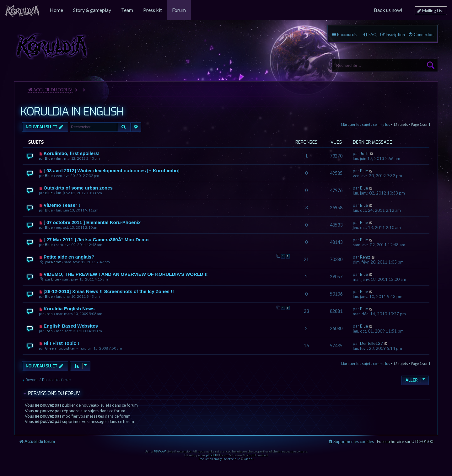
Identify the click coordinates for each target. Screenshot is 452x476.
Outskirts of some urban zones (78, 188)
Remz (56, 262)
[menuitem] (22, 10)
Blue (49, 158)
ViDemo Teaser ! (62, 205)
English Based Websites (71, 326)
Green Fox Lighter (60, 348)
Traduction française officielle (219, 459)
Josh (364, 153)
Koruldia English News (69, 309)
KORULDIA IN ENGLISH (72, 112)
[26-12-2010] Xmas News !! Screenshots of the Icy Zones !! (109, 291)
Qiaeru (249, 459)
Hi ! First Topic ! (61, 343)
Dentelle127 (371, 343)
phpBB (211, 455)
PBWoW (160, 451)
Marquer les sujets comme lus (366, 124)
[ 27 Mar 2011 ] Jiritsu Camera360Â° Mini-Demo (96, 240)
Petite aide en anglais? (69, 257)
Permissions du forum (54, 393)
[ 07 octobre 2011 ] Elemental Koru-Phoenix (92, 222)
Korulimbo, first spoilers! (72, 153)
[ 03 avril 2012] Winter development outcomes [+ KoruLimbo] (112, 171)
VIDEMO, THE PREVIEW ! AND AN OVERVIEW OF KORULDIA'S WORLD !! (126, 274)
